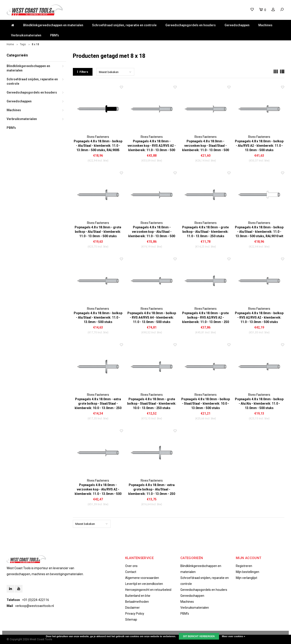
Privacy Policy (135, 614)
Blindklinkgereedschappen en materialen (53, 25)
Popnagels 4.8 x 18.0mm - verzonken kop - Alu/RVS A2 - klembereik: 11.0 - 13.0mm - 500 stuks (98, 490)
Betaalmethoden (137, 602)
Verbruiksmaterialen (26, 35)
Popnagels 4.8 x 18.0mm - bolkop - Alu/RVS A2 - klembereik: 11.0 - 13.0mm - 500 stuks (259, 146)
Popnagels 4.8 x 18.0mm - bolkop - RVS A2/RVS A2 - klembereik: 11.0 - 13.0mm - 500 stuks (259, 317)
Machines (265, 25)
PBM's (55, 35)
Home (10, 44)
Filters (83, 72)
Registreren (244, 566)
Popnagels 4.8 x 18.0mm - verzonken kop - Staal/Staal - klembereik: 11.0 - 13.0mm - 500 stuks (206, 146)
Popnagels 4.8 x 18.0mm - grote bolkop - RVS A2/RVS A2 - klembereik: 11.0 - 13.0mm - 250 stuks (206, 318)
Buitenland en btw (138, 596)
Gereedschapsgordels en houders (191, 25)
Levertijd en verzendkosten (144, 584)
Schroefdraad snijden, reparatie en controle (124, 25)
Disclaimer (132, 608)
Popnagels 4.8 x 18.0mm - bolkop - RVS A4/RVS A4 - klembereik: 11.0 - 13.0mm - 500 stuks (152, 317)
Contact (131, 572)
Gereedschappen (237, 25)
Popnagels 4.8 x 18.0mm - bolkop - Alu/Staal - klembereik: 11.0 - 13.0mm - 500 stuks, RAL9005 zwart (98, 146)
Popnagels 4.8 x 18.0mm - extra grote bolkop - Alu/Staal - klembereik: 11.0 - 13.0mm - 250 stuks (152, 490)
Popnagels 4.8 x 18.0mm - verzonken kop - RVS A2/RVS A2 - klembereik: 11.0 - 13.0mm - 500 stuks (152, 146)
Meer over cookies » (233, 636)
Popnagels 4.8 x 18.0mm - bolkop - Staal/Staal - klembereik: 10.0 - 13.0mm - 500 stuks (206, 404)
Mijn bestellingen (248, 572)
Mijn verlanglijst (247, 578)
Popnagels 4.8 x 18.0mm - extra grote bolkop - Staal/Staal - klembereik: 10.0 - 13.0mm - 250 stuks (98, 404)
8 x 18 (35, 44)
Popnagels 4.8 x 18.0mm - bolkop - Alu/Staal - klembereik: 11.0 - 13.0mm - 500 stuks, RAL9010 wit (259, 232)
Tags (23, 44)
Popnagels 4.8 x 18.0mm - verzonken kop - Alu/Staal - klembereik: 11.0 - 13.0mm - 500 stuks (152, 232)
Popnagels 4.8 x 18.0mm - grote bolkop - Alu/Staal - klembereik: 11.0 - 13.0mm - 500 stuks (98, 232)
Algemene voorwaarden (142, 578)
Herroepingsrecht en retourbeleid (148, 590)
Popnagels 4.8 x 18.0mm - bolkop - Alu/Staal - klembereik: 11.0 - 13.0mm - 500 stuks (98, 317)
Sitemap (131, 620)
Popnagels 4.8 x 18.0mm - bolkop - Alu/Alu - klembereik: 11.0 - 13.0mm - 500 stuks (259, 404)
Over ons (131, 566)
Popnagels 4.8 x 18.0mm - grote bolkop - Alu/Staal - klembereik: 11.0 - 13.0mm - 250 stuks (205, 232)
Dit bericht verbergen (199, 636)
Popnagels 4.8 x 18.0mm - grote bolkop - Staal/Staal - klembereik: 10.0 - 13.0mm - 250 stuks (152, 404)
